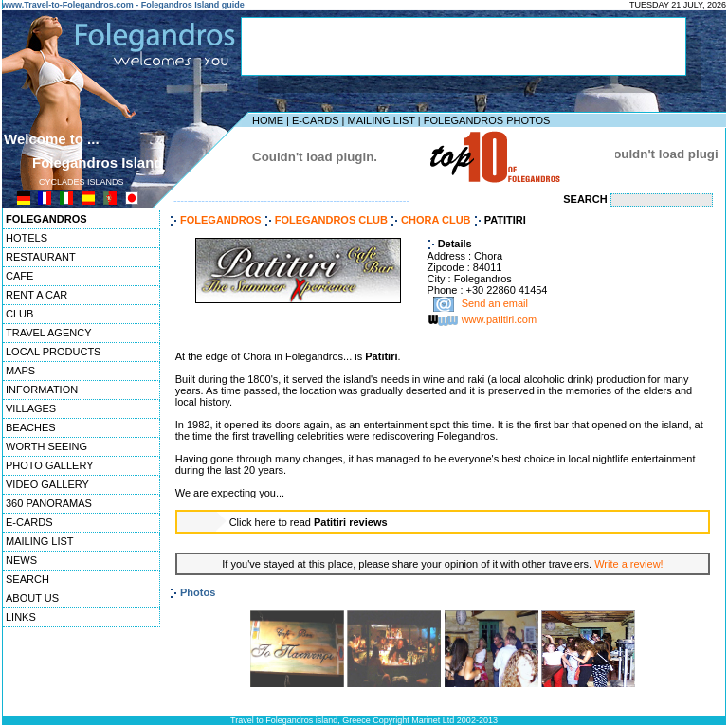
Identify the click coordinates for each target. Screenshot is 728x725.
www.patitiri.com (499, 320)
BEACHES (31, 427)
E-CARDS (316, 120)
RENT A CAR (36, 295)
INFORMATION (42, 390)
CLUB (19, 314)
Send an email (495, 304)
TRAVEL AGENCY (48, 333)
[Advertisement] (464, 46)
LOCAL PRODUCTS (53, 352)
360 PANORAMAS (49, 503)
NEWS (21, 560)
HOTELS (27, 238)
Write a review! (629, 564)
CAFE (19, 276)
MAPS (20, 371)
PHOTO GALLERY (50, 465)
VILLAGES (31, 408)
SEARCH (27, 579)
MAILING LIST (381, 120)
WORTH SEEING (46, 446)
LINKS (21, 617)
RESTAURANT (41, 257)
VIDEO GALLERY (47, 484)
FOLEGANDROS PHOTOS (487, 120)
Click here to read (309, 522)
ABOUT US (32, 598)
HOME (268, 120)
